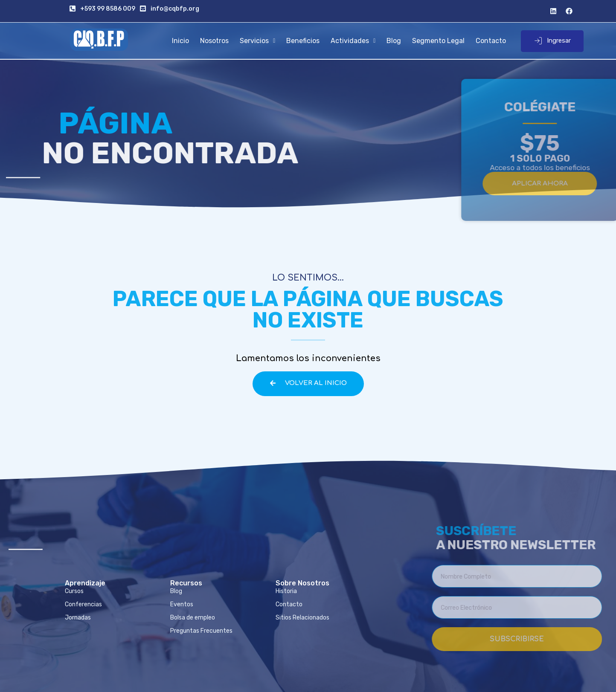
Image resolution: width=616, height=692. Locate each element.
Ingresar (552, 41)
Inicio (180, 41)
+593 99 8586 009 (108, 9)
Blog (394, 41)
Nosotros (214, 41)
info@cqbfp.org (175, 9)
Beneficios (303, 41)
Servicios (257, 41)
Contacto (491, 41)
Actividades (353, 41)
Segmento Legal (438, 41)
